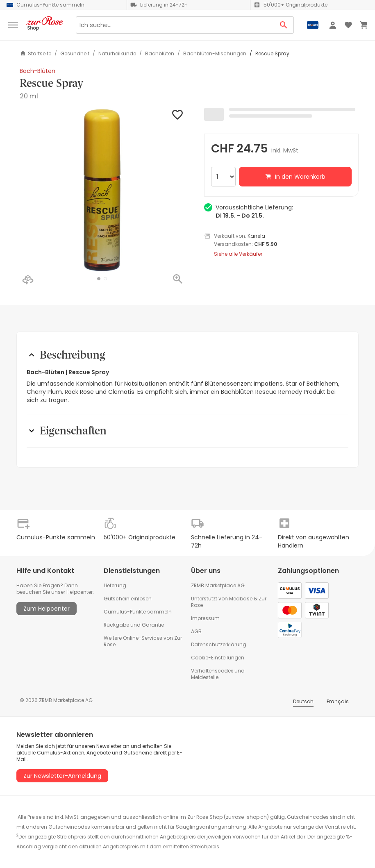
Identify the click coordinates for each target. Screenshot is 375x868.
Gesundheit (75, 54)
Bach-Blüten (37, 71)
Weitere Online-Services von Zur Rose (143, 641)
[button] (99, 279)
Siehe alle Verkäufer (238, 254)
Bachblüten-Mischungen (215, 54)
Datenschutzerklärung (219, 644)
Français (338, 701)
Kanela (256, 236)
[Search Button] (284, 25)
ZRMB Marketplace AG (218, 585)
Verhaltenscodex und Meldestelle (218, 674)
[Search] (175, 25)
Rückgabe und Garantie (134, 625)
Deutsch (303, 701)
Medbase (241, 599)
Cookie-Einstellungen (218, 658)
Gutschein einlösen (128, 599)
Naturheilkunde (117, 54)
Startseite (35, 53)
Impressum (205, 618)
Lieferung (115, 585)
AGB (196, 631)
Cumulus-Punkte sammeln (138, 612)
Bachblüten (160, 54)
